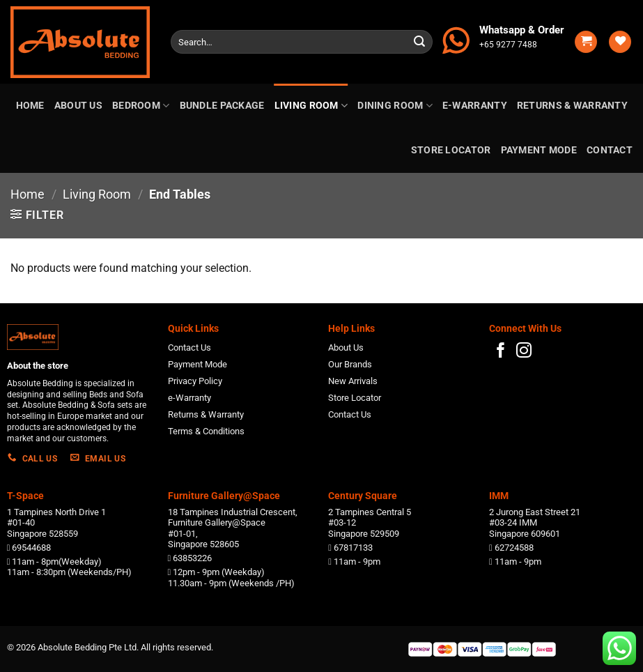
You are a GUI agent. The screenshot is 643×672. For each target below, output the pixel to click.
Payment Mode (539, 150)
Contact (610, 150)
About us (78, 106)
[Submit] (419, 42)
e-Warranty (475, 106)
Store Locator (451, 150)
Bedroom (141, 106)
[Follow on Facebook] (501, 352)
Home (30, 106)
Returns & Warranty (572, 106)
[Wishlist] (620, 42)
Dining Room (395, 106)
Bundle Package (222, 106)
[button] (586, 42)
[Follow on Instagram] (524, 352)
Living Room (311, 106)
